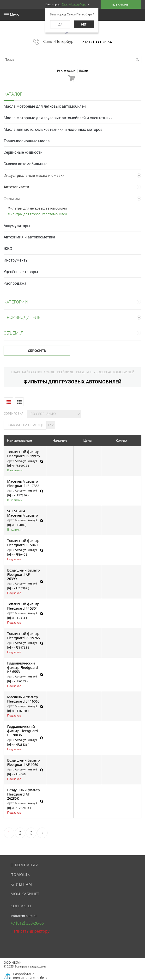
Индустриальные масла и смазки (34, 175)
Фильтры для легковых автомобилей (37, 208)
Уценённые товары (21, 272)
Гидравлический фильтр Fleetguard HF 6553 (23, 668)
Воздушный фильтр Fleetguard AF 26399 (24, 575)
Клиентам (21, 884)
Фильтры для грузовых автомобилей (37, 214)
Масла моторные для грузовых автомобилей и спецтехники (58, 118)
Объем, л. (14, 333)
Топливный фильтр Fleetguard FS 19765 (24, 636)
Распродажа (15, 283)
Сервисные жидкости (23, 152)
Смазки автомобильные (25, 164)
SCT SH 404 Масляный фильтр (23, 513)
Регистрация (67, 71)
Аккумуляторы (17, 226)
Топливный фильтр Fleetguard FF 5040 (23, 543)
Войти (84, 71)
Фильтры (12, 198)
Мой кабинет (25, 894)
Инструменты (16, 260)
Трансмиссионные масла (27, 141)
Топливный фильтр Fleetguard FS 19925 (24, 454)
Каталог (36, 372)
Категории (16, 302)
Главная (18, 372)
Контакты (21, 906)
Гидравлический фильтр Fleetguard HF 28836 (23, 731)
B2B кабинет (121, 4)
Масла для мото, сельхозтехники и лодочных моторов (53, 129)
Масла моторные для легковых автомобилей (45, 106)
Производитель (22, 317)
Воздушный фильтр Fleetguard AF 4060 (24, 762)
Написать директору (30, 931)
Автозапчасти (16, 187)
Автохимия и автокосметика (29, 237)
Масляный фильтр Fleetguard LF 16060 (23, 699)
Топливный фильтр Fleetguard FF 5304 (23, 606)
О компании (25, 865)
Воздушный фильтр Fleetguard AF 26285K (24, 794)
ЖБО (8, 248)
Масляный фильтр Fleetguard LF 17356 (23, 483)
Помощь (20, 875)
